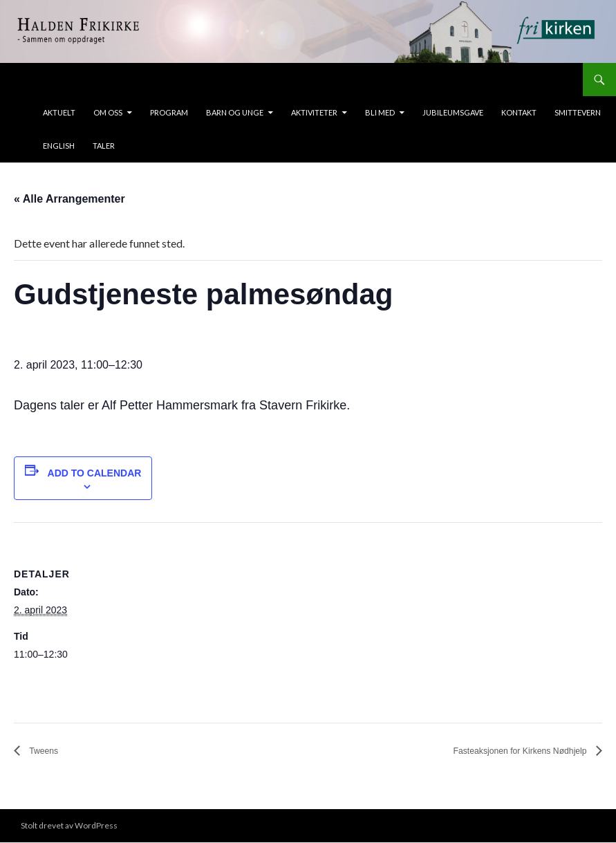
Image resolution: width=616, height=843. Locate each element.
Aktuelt (59, 112)
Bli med (380, 112)
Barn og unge (235, 112)
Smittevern (578, 112)
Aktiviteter (314, 112)
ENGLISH (59, 146)
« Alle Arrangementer (69, 199)
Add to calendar (95, 473)
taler (104, 146)
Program (169, 112)
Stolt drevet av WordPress (69, 826)
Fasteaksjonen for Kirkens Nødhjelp (500, 751)
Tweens (47, 751)
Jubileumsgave (453, 112)
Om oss (108, 112)
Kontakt (519, 112)
